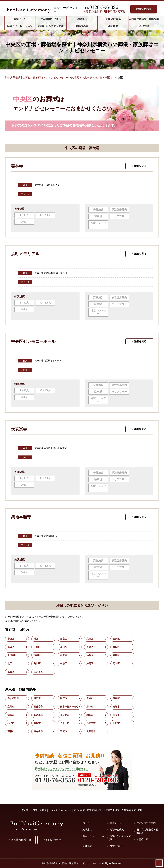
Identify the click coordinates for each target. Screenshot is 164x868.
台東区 (116, 639)
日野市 (116, 723)
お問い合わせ (117, 846)
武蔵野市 (91, 731)
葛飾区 (11, 672)
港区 (36, 639)
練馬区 (90, 664)
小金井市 (65, 715)
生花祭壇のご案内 (146, 823)
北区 (10, 664)
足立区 (116, 664)
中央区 (11, 639)
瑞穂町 (116, 698)
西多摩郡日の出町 (69, 707)
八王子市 (65, 723)
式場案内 (87, 830)
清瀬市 (11, 715)
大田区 (116, 647)
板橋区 (64, 664)
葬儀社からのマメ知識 (120, 838)
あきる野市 (13, 698)
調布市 (90, 715)
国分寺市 (38, 707)
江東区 (37, 647)
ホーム (86, 823)
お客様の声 (142, 839)
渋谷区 (37, 655)
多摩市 (37, 723)
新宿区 (64, 639)
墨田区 (11, 647)
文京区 (90, 639)
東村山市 (38, 731)
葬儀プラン (115, 823)
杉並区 (90, 655)
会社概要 (87, 846)
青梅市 (90, 698)
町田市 (37, 698)
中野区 (64, 655)
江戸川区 (38, 672)
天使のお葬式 (117, 830)
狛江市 (64, 698)
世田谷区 (12, 655)
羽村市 (11, 731)
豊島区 (116, 655)
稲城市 (116, 707)
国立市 (116, 715)
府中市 (90, 707)
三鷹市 (64, 731)
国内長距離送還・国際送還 (147, 831)
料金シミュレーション (93, 838)
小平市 (11, 723)
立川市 (11, 707)
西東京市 (91, 723)
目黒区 (90, 647)
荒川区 (37, 664)
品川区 (64, 647)
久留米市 (38, 715)
